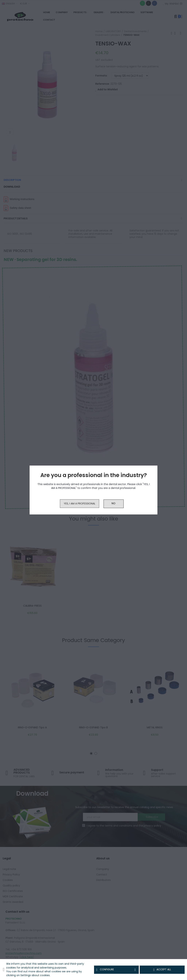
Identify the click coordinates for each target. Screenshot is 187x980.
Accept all (162, 970)
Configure (117, 970)
